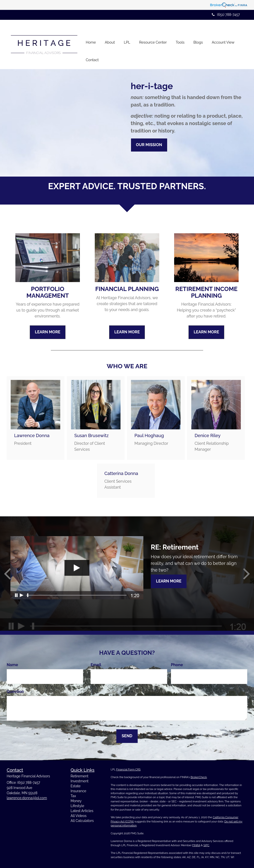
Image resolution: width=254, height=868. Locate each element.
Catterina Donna (121, 473)
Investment (80, 781)
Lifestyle (78, 806)
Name (12, 665)
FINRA (196, 845)
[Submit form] (127, 736)
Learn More (169, 581)
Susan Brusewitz (91, 435)
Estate (76, 786)
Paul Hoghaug (149, 435)
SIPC (206, 845)
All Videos (79, 816)
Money (76, 801)
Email (96, 665)
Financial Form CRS (128, 769)
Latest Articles (82, 811)
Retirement (80, 776)
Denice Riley (207, 435)
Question (15, 692)
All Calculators (82, 821)
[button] (110, 36)
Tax (73, 796)
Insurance (79, 791)
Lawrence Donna (32, 435)
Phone (177, 665)
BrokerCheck (199, 777)
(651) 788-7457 (226, 15)
